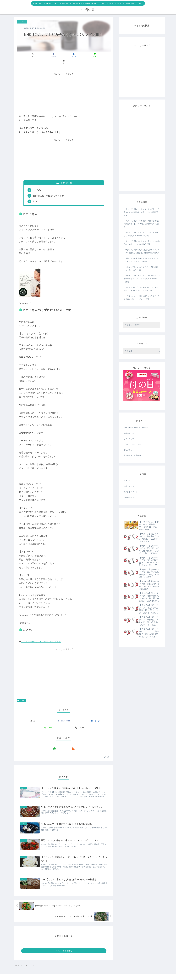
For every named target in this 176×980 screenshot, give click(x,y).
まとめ (36, 195)
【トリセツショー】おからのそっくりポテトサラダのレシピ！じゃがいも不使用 (142, 297)
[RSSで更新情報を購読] (67, 743)
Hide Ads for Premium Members (136, 428)
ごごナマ (21, 695)
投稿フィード (129, 486)
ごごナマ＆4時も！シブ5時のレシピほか (41, 636)
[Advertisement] (64, 87)
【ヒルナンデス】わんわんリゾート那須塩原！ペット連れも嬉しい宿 (142, 269)
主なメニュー (129, 450)
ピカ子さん (38, 183)
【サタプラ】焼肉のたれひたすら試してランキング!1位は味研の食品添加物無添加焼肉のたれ (142, 251)
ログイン (127, 481)
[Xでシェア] (32, 55)
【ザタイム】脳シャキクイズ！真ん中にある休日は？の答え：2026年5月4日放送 (142, 243)
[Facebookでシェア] (48, 55)
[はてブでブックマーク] (64, 55)
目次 (63, 176)
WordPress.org (129, 497)
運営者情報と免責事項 (132, 455)
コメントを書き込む (64, 946)
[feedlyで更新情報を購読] (61, 743)
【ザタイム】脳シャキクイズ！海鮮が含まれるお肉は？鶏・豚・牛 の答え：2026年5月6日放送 (142, 224)
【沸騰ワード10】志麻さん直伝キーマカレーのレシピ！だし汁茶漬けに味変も (142, 260)
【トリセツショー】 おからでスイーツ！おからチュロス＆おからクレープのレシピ (141, 289)
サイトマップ (129, 439)
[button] (95, 55)
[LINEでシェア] (80, 55)
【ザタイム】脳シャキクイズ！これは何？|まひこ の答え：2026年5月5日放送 (141, 234)
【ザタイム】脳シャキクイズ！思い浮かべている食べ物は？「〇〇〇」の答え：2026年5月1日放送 (142, 279)
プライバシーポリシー (132, 444)
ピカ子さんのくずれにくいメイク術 (48, 189)
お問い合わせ (129, 433)
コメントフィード (131, 492)
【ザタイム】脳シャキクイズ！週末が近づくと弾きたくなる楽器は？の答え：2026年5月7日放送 (142, 212)
